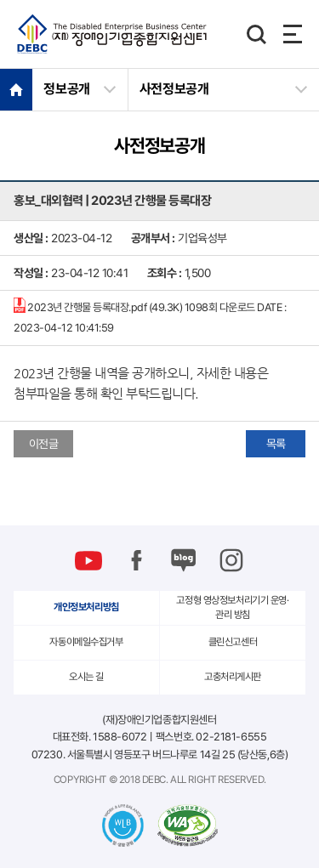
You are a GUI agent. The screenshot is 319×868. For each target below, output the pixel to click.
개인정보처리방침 (86, 607)
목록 (276, 444)
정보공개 (67, 89)
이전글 (44, 444)
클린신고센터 (233, 642)
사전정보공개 (174, 89)
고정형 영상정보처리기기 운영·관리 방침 (232, 607)
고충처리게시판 (233, 677)
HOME (16, 89)
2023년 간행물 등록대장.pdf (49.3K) (150, 316)
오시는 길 (86, 677)
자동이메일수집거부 (86, 642)
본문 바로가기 (0, 0)
